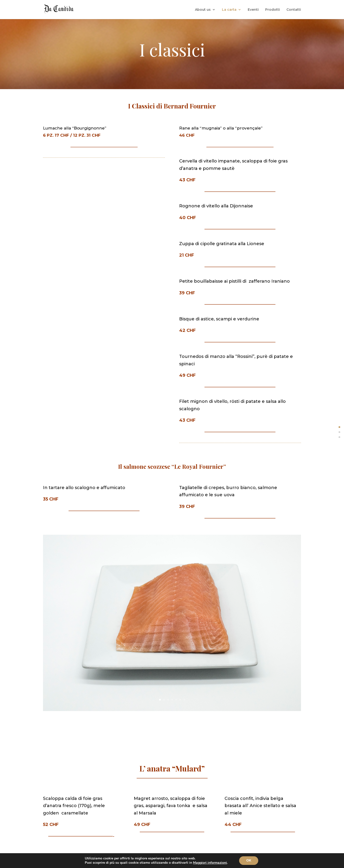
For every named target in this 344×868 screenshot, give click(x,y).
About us (203, 10)
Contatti (294, 10)
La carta (229, 10)
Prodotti (273, 10)
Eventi (253, 10)
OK (249, 860)
